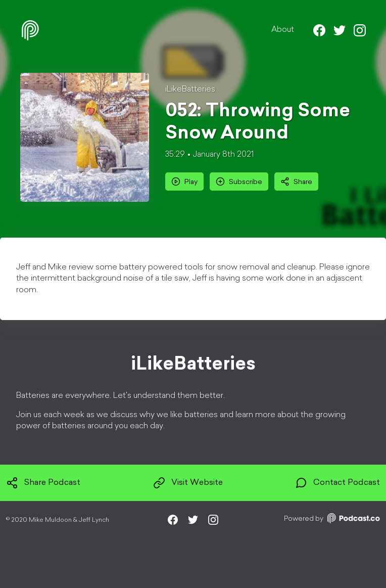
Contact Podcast (337, 483)
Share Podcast (43, 483)
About (283, 30)
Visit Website (188, 483)
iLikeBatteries (190, 89)
